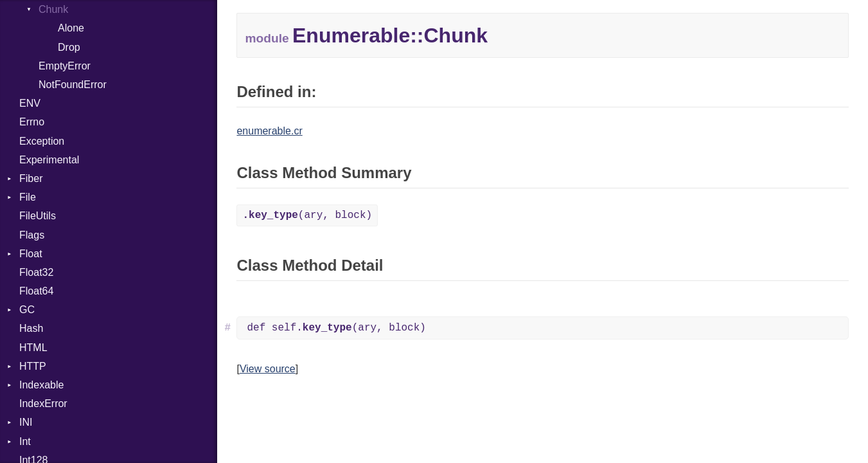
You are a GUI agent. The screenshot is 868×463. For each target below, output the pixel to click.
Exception (42, 141)
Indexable (41, 385)
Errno (32, 122)
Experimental (49, 160)
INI (26, 422)
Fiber (31, 178)
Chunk (53, 9)
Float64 (36, 291)
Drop (69, 47)
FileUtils (38, 216)
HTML (33, 348)
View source (268, 369)
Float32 (36, 272)
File (28, 197)
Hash (31, 328)
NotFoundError (73, 85)
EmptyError (65, 66)
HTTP (33, 366)
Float (31, 254)
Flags (32, 235)
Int (25, 441)
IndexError (43, 404)
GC (27, 310)
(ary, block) (307, 215)
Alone (71, 28)
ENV (30, 103)
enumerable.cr (269, 131)
